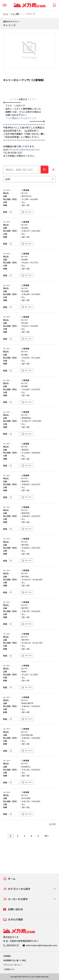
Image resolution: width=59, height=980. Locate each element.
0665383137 (13, 945)
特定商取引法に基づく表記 (15, 960)
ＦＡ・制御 (15, 14)
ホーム (6, 14)
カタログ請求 (15, 919)
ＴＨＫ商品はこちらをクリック (20, 118)
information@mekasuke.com (24, 149)
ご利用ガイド (9, 969)
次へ (47, 836)
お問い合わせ (15, 909)
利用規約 (7, 956)
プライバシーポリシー (13, 965)
